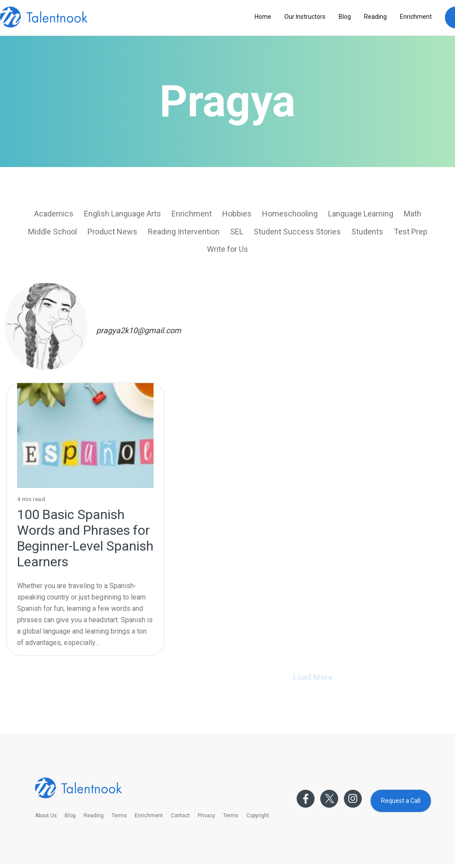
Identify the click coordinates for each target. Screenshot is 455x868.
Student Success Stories (297, 232)
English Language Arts (122, 214)
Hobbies (237, 214)
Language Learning (361, 214)
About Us (46, 816)
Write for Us (227, 249)
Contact (180, 816)
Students (367, 232)
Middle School (52, 232)
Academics (54, 214)
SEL (237, 232)
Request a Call (401, 801)
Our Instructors (305, 17)
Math (413, 214)
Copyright (258, 816)
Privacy (206, 816)
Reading (375, 17)
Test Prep (411, 232)
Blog (345, 17)
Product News (112, 232)
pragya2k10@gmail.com (139, 330)
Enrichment (416, 17)
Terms (119, 816)
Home (263, 17)
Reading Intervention (184, 232)
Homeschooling (290, 214)
